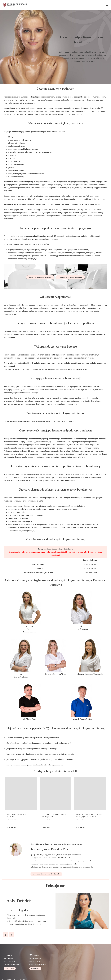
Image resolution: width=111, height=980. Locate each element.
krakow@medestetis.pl (12, 979)
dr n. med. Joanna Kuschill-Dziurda (30, 629)
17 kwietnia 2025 (12, 820)
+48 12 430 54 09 (10, 976)
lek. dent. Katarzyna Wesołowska (90, 674)
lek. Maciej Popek (30, 719)
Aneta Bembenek (21, 677)
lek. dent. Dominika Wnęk (55, 674)
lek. (21, 674)
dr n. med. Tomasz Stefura (81, 719)
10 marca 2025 (46, 820)
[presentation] (5, 949)
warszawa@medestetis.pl (38, 979)
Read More (12, 828)
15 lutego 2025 (80, 820)
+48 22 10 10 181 (35, 976)
